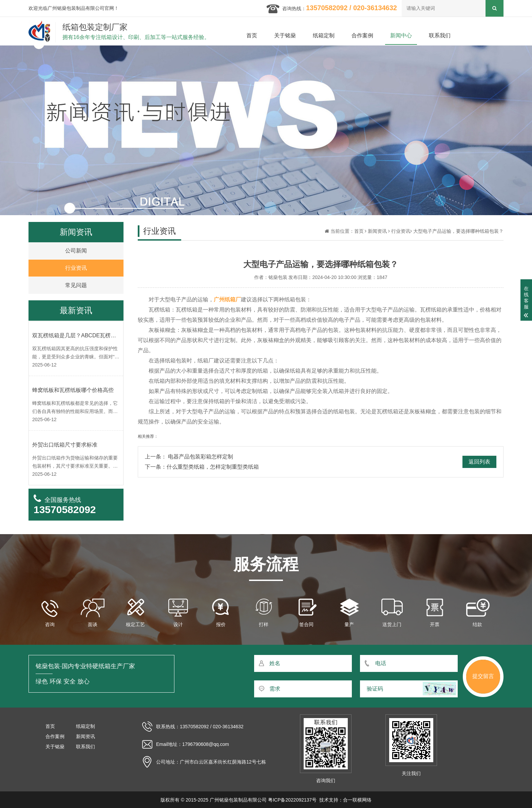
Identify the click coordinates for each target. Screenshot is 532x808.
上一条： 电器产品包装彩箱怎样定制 (189, 457)
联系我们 (440, 35)
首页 (252, 35)
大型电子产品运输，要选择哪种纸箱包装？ (458, 231)
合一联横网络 (357, 800)
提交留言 (483, 676)
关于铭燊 (285, 35)
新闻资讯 (377, 231)
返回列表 (479, 462)
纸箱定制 (324, 35)
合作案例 (362, 35)
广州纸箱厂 (227, 299)
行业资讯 (401, 231)
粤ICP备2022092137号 (292, 800)
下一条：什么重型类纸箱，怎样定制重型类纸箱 (202, 467)
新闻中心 (401, 35)
